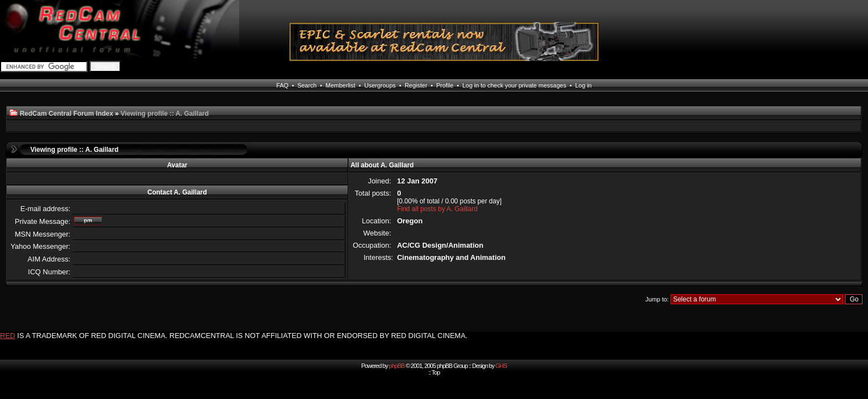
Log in (583, 85)
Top (436, 372)
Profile (445, 85)
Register (416, 85)
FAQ (282, 85)
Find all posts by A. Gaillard (437, 209)
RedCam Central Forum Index (67, 114)
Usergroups (380, 85)
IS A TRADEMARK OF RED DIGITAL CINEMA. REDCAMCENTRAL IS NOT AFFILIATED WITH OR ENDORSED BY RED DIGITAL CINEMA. (242, 336)
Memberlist (340, 85)
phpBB (397, 366)
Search (307, 85)
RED (7, 336)
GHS (501, 366)
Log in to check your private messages (514, 85)
